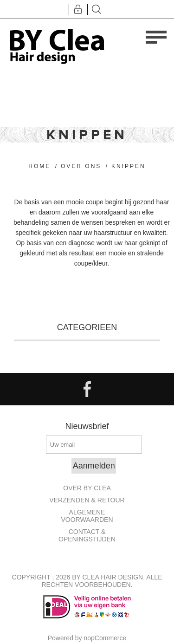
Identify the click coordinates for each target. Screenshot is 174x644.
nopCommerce (105, 638)
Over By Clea (87, 488)
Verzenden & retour (87, 500)
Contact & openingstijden (87, 535)
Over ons (81, 166)
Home (39, 166)
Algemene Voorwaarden (87, 516)
